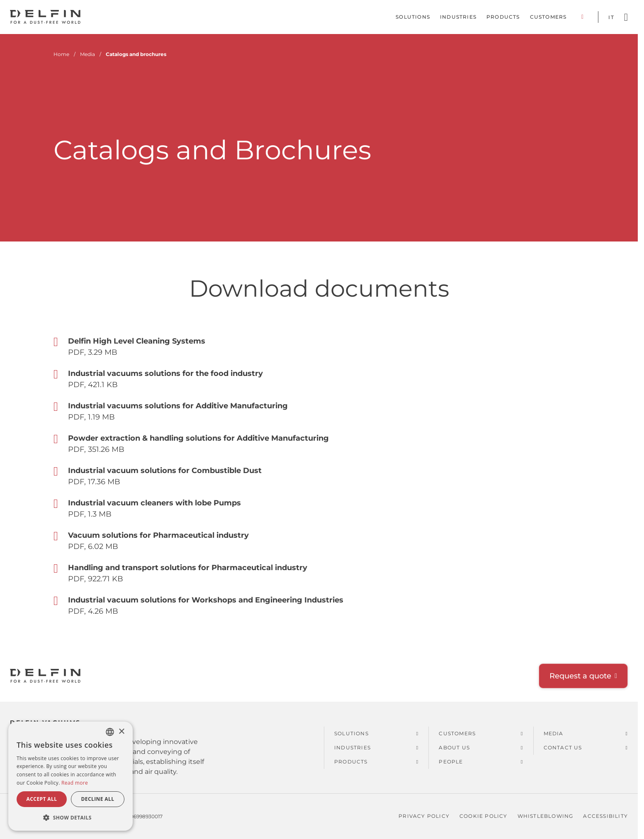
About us (454, 748)
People (451, 762)
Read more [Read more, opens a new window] (75, 783)
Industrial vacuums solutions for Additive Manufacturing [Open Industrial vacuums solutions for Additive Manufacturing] (178, 406)
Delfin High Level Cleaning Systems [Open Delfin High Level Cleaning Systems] (137, 341)
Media (554, 733)
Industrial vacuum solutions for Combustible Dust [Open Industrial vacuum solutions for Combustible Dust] (165, 471)
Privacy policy (424, 816)
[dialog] (70, 776)
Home (61, 54)
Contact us (563, 748)
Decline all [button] (98, 799)
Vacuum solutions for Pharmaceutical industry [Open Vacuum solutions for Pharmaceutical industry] (158, 535)
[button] (70, 817)
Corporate (582, 17)
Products (503, 17)
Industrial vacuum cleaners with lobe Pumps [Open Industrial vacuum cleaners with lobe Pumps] (154, 503)
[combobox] (110, 732)
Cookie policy (484, 816)
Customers (548, 17)
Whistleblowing (546, 816)
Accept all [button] (42, 799)
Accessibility (605, 816)
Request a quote (580, 676)
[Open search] (626, 17)
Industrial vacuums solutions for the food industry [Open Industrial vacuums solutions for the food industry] (165, 373)
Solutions (413, 17)
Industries (458, 17)
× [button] (121, 732)
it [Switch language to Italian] (611, 17)
